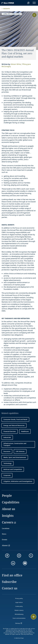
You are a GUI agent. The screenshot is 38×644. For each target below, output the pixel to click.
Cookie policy (19, 606)
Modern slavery (19, 610)
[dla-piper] (8, 3)
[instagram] (19, 556)
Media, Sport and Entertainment (15, 457)
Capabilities (11, 502)
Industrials (7, 437)
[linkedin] (13, 563)
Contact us (10, 588)
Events (5, 540)
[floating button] (34, 617)
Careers (8, 522)
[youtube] (25, 563)
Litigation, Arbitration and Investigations (18, 481)
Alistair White (16, 64)
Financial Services (10, 431)
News (4, 534)
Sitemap (18, 623)
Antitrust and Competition (13, 469)
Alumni (5, 545)
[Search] (23, 3)
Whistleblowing (19, 614)
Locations (6, 528)
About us (9, 509)
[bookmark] (28, 3)
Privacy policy (19, 598)
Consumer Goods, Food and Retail (15, 419)
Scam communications (19, 618)
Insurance (7, 451)
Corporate (7, 475)
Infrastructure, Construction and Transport (15, 444)
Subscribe (9, 582)
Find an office (12, 575)
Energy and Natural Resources (14, 425)
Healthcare (25, 431)
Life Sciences (20, 451)
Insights (7, 9)
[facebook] (7, 556)
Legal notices (19, 602)
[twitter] (31, 556)
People (7, 495)
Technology (7, 463)
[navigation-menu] (34, 3)
